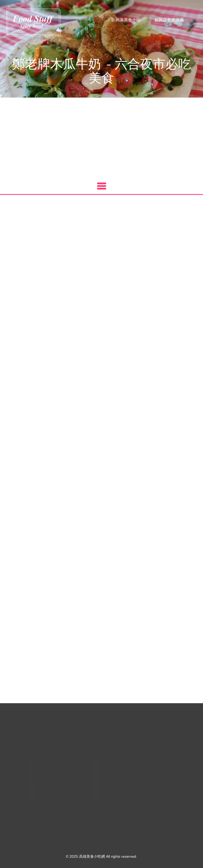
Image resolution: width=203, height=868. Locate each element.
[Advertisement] (101, 137)
